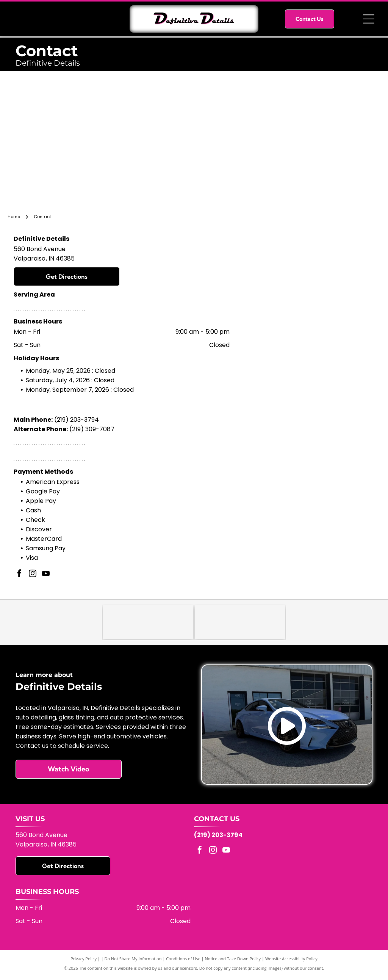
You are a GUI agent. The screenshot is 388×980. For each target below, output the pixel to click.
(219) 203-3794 (77, 420)
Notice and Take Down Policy (233, 962)
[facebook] (19, 574)
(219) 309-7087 (92, 429)
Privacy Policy (84, 962)
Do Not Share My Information (133, 962)
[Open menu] (369, 19)
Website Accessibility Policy (291, 962)
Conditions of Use (183, 962)
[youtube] (46, 574)
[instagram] (33, 574)
